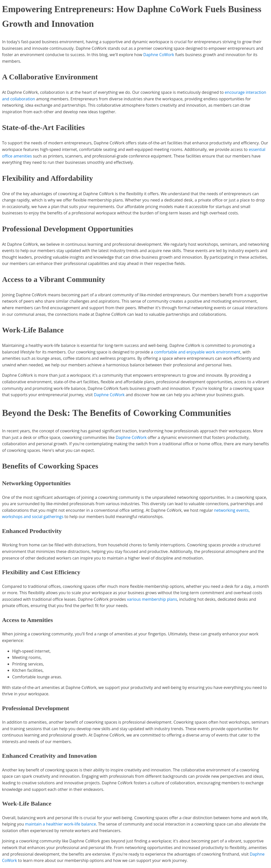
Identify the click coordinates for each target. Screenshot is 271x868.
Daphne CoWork (159, 55)
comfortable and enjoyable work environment (197, 352)
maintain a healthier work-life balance (60, 824)
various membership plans (152, 599)
